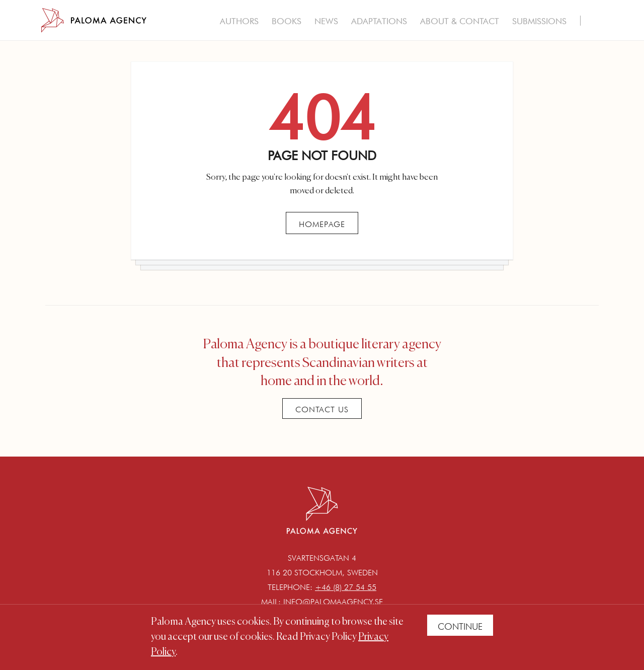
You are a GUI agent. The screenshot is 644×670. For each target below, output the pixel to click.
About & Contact (460, 21)
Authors (239, 21)
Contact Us (322, 410)
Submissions (539, 21)
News (326, 21)
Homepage (322, 224)
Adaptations (379, 21)
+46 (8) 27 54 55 (346, 587)
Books (287, 21)
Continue (460, 626)
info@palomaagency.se (333, 602)
